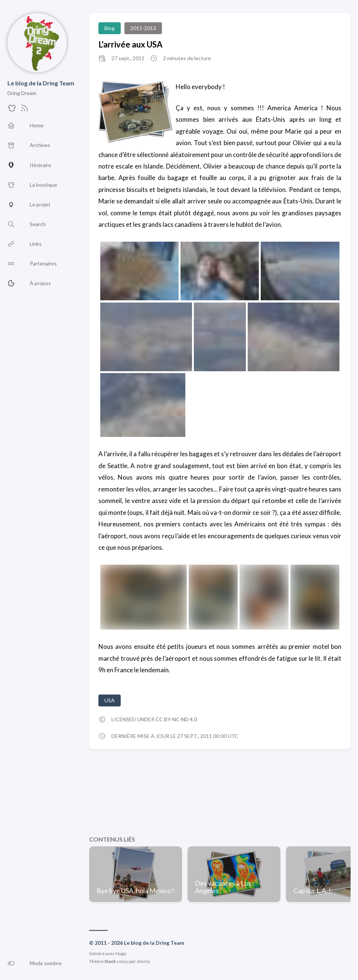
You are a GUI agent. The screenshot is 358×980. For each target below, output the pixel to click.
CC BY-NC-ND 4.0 (176, 719)
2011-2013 (143, 28)
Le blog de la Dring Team (41, 83)
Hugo (121, 953)
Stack (110, 961)
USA (110, 700)
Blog (110, 28)
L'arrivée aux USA (131, 44)
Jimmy (143, 961)
